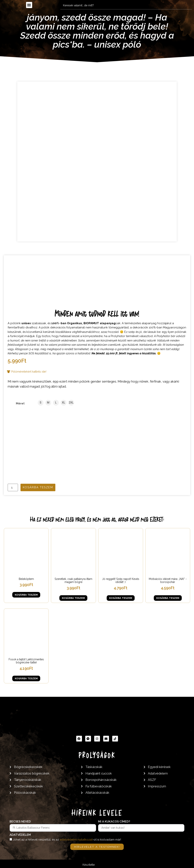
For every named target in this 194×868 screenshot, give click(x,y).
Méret (20, 404)
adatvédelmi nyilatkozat (76, 840)
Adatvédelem (20, 835)
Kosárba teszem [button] (26, 595)
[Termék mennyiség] (13, 487)
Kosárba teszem (38, 487)
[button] (29, 5)
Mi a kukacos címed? (114, 822)
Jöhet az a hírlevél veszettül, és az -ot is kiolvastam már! (67, 840)
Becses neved (20, 822)
